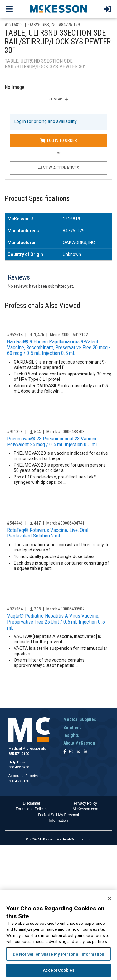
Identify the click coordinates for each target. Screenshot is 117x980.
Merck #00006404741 (66, 523)
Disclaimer (32, 803)
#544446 (15, 523)
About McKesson (79, 743)
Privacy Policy (85, 803)
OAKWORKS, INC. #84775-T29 (54, 25)
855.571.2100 (19, 754)
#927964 (15, 609)
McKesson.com (85, 809)
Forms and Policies (32, 809)
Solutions (73, 728)
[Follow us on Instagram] (71, 752)
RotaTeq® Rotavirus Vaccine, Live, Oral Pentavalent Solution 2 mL (48, 533)
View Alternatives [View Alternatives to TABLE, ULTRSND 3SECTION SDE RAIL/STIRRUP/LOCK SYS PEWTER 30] (58, 168)
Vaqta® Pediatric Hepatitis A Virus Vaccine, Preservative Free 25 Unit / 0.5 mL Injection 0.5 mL (56, 622)
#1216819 (14, 25)
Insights (71, 735)
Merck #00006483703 (66, 432)
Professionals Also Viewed (43, 306)
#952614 (15, 335)
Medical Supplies (80, 719)
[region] (58, 935)
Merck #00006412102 (69, 335)
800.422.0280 (19, 767)
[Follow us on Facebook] (65, 752)
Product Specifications (37, 199)
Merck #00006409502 (66, 609)
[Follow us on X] (78, 752)
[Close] (110, 899)
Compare (59, 99)
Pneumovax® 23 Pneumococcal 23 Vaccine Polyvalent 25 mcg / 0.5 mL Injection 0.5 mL (53, 441)
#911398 (15, 432)
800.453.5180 (19, 781)
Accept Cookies (58, 970)
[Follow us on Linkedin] (85, 752)
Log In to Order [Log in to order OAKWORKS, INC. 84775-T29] (59, 140)
